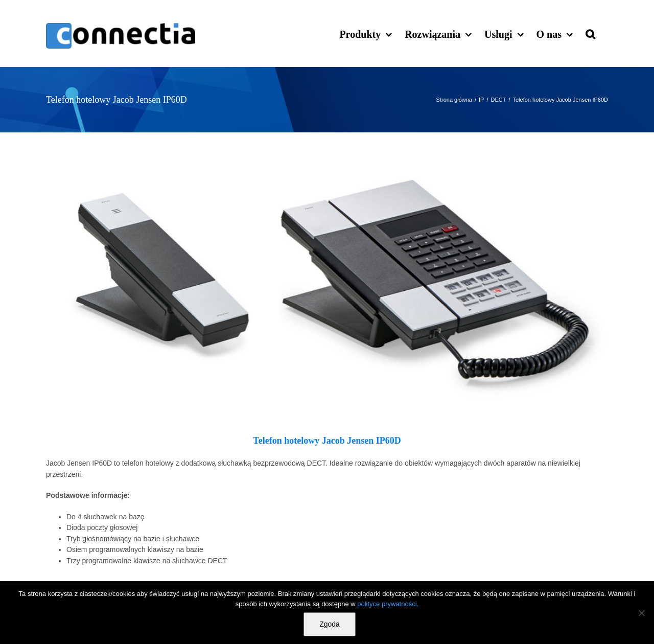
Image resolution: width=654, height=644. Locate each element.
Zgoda (330, 624)
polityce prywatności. (388, 604)
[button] (590, 33)
